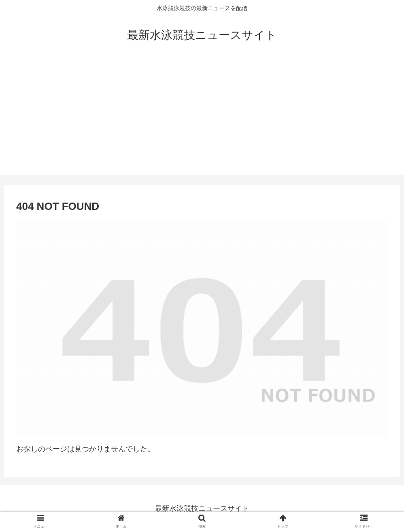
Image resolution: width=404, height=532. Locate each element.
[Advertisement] (202, 118)
